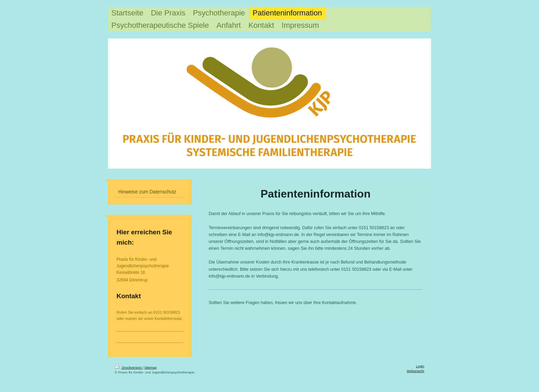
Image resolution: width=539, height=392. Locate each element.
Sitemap (151, 367)
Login (420, 366)
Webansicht (415, 371)
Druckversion (129, 367)
